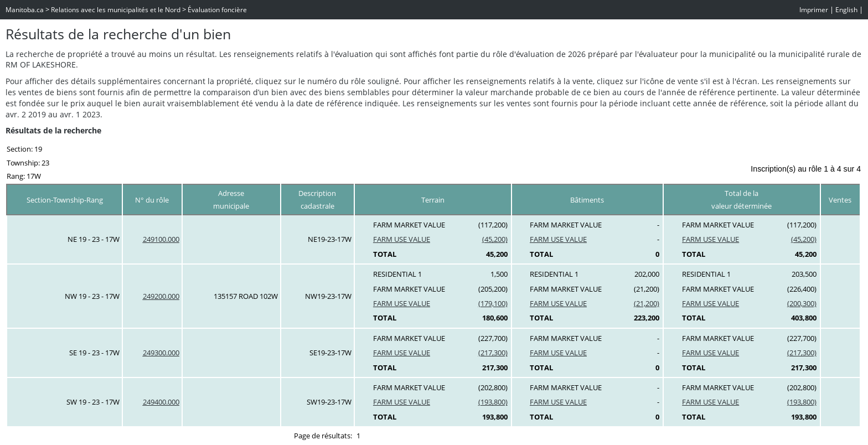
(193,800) (493, 402)
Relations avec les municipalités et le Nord (116, 10)
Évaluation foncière (217, 10)
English (846, 10)
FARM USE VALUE (402, 239)
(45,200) (495, 239)
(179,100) (493, 303)
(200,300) (802, 303)
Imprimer (814, 10)
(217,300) (493, 353)
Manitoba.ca (25, 10)
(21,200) (647, 303)
